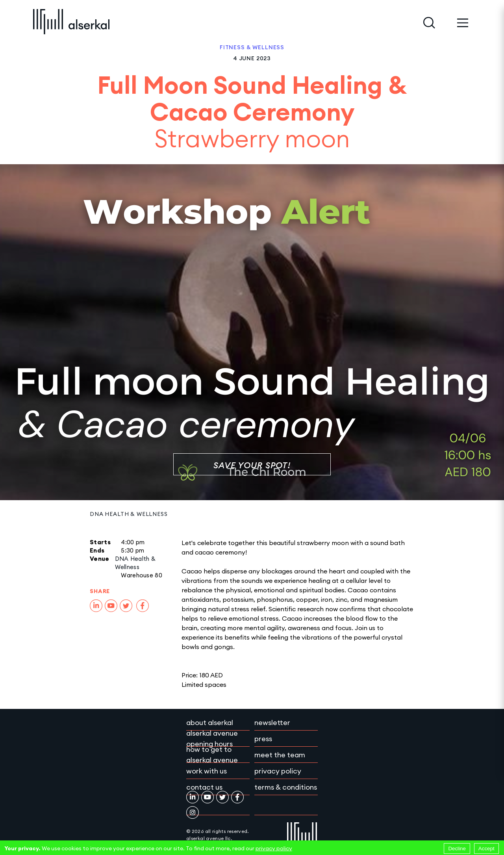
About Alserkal (210, 722)
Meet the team (280, 755)
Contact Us (204, 787)
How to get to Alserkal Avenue (212, 755)
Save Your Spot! (252, 465)
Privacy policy (278, 771)
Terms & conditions (286, 787)
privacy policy (274, 848)
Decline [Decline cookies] (457, 849)
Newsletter (272, 722)
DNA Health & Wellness (129, 514)
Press (263, 739)
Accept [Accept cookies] (486, 849)
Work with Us (207, 771)
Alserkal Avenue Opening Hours (212, 738)
